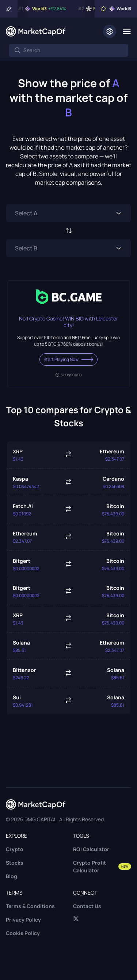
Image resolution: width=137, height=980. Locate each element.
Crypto (15, 849)
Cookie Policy (23, 933)
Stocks (15, 863)
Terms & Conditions (30, 906)
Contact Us (87, 906)
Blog (12, 876)
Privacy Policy (23, 920)
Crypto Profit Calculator (102, 866)
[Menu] (127, 31)
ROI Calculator (91, 849)
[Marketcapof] (36, 31)
